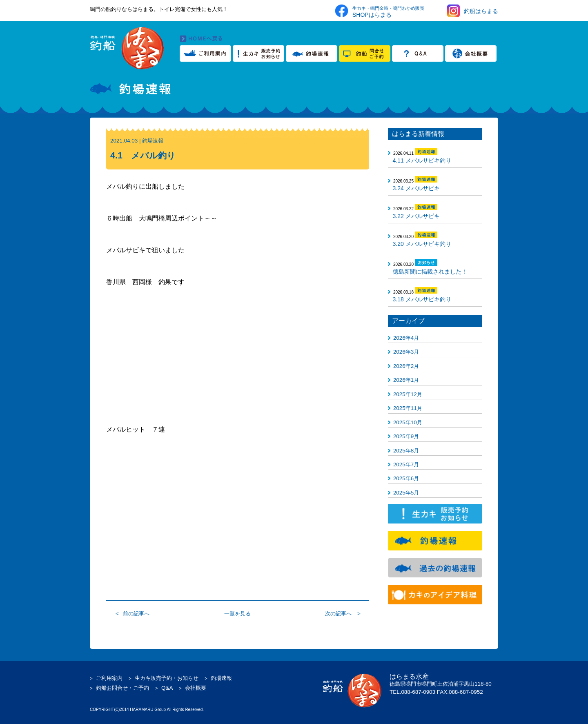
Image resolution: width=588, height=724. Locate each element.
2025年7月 (406, 464)
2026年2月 (406, 366)
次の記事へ (338, 614)
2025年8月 (406, 451)
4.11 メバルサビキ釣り (422, 160)
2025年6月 (406, 478)
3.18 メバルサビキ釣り (422, 299)
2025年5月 (406, 493)
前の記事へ (136, 614)
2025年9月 (406, 436)
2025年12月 (408, 394)
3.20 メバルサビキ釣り (422, 244)
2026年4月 (406, 338)
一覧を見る (237, 614)
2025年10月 (408, 422)
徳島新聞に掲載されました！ (430, 272)
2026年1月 (406, 380)
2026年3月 (406, 352)
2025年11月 (408, 408)
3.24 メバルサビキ (416, 188)
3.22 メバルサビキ (416, 216)
